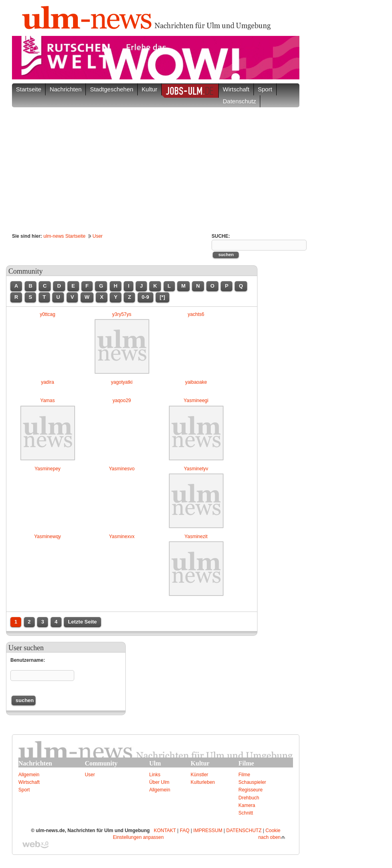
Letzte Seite (82, 622)
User (98, 236)
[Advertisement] (156, 167)
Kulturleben (203, 782)
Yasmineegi (196, 400)
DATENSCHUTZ (244, 831)
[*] (162, 297)
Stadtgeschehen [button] (111, 89)
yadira (48, 382)
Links (155, 775)
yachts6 (196, 314)
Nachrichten (65, 89)
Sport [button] (265, 89)
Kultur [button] (149, 89)
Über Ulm (159, 782)
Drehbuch (249, 798)
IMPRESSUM (208, 831)
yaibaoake (196, 382)
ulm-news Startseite (64, 236)
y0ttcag (48, 314)
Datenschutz (239, 101)
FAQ (185, 831)
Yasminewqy (47, 537)
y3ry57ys (122, 314)
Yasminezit (196, 537)
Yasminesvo (122, 469)
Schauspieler (252, 782)
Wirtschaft (29, 782)
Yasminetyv (196, 469)
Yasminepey (47, 469)
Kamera (247, 805)
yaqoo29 (122, 400)
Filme (244, 775)
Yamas (48, 400)
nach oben (269, 837)
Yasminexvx (122, 537)
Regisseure (250, 790)
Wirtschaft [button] (236, 89)
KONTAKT (165, 831)
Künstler (200, 775)
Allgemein (29, 775)
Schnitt (246, 813)
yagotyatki (122, 382)
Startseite (29, 89)
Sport (24, 790)
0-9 (146, 297)
